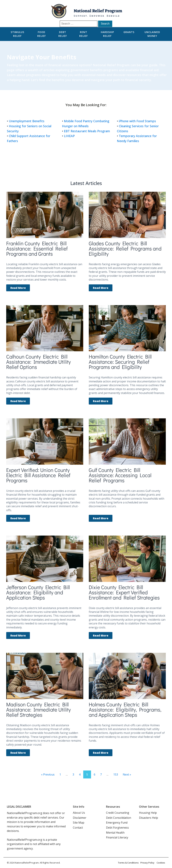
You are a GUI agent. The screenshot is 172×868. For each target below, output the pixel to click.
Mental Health (115, 833)
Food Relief (42, 34)
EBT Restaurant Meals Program (87, 131)
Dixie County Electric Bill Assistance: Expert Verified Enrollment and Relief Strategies (124, 592)
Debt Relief (63, 34)
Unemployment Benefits (27, 121)
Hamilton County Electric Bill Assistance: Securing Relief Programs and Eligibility (120, 362)
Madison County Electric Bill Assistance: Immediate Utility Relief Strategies (39, 710)
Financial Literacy (117, 837)
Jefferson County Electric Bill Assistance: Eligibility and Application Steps (38, 592)
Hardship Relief (107, 34)
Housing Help (148, 813)
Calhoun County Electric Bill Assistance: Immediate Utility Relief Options (39, 362)
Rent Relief (83, 34)
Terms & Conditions (128, 863)
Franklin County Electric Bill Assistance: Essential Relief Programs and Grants (37, 249)
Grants (129, 32)
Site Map (79, 823)
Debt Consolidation (119, 818)
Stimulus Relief (17, 34)
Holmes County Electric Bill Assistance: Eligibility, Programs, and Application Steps (125, 710)
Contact (78, 828)
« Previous (48, 774)
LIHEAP (69, 136)
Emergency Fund (117, 823)
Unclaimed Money (152, 34)
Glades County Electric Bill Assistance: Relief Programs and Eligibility (125, 249)
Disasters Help (149, 818)
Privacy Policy (147, 863)
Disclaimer (80, 818)
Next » (127, 774)
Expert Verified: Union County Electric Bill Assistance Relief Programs (38, 475)
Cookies (161, 863)
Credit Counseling (118, 813)
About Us (79, 813)
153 (116, 774)
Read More (18, 288)
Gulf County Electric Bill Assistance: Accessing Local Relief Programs (120, 475)
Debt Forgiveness (117, 828)
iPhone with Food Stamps (137, 121)
